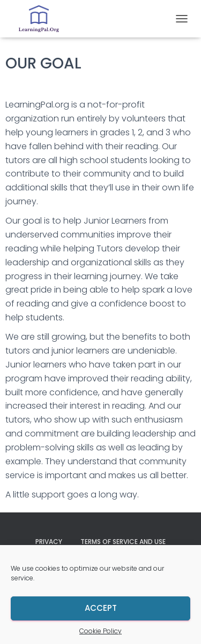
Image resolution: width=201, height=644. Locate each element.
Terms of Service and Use (123, 542)
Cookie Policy (100, 631)
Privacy (49, 542)
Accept (101, 608)
